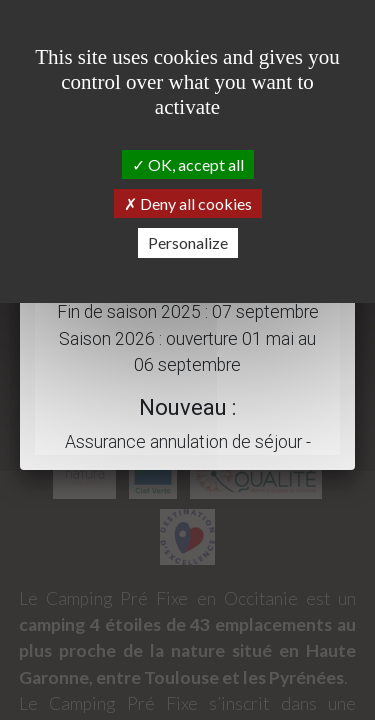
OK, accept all (188, 164)
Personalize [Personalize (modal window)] (188, 242)
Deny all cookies (188, 203)
